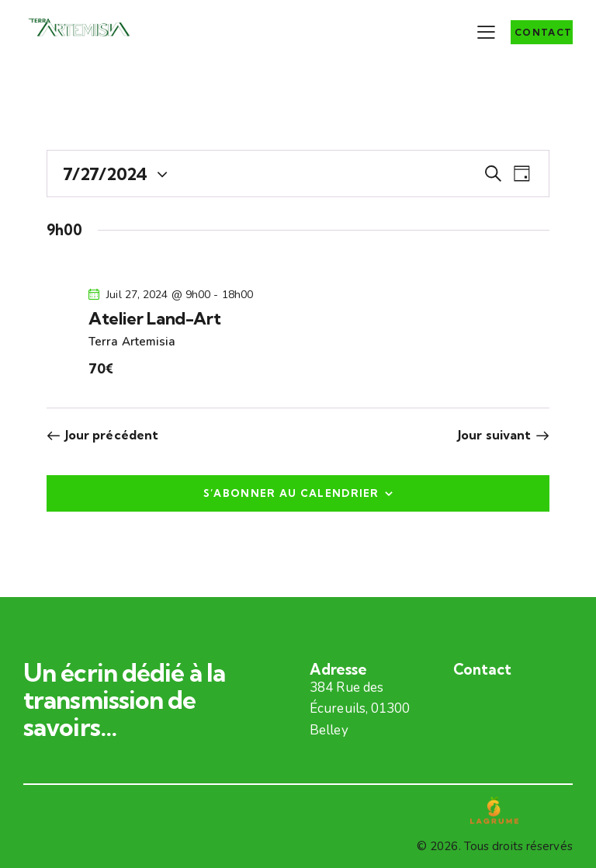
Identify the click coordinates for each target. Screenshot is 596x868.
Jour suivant (494, 435)
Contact (482, 670)
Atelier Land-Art (154, 318)
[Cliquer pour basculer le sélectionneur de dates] (105, 174)
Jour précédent (112, 435)
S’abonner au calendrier (291, 493)
